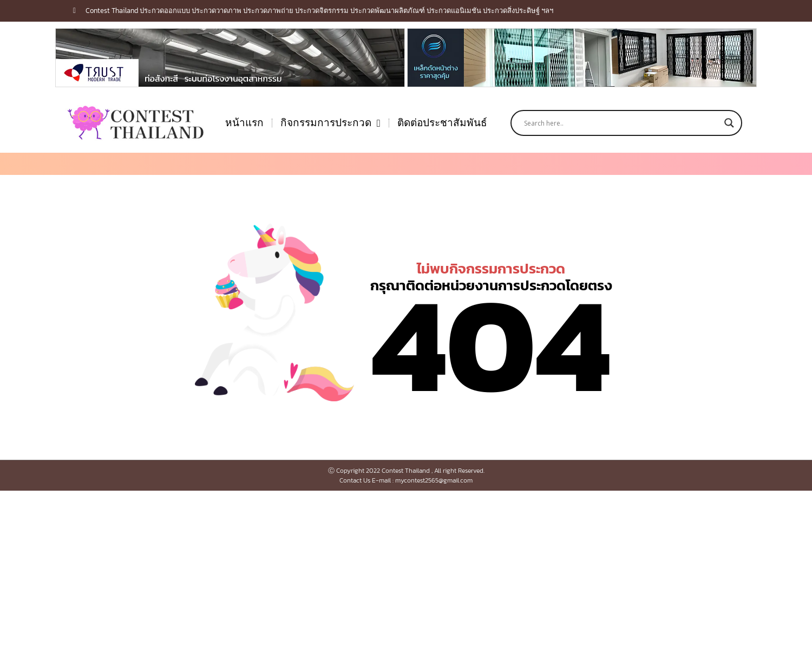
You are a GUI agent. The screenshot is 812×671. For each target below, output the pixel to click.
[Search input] (621, 123)
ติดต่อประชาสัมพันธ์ (442, 123)
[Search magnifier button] (729, 123)
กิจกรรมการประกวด (330, 123)
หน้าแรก (244, 123)
